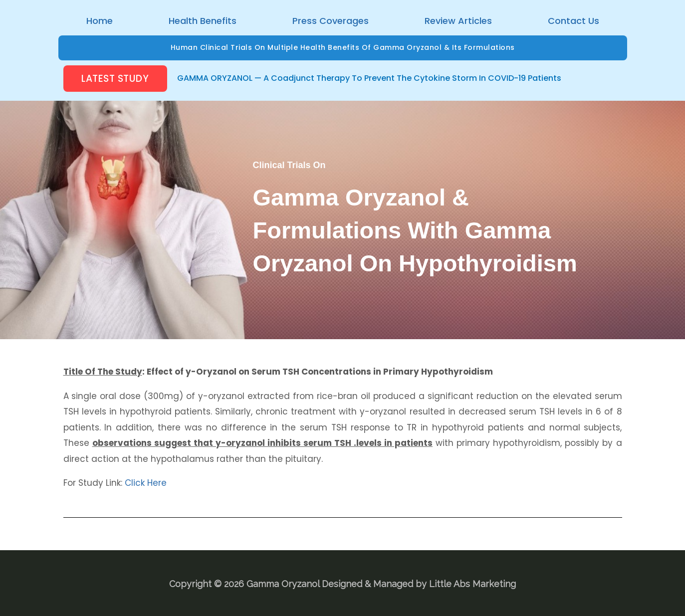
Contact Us (573, 21)
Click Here (146, 482)
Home (100, 21)
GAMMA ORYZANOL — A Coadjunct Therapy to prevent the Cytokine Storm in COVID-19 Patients (369, 78)
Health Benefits (203, 21)
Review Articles (458, 21)
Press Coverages (331, 21)
